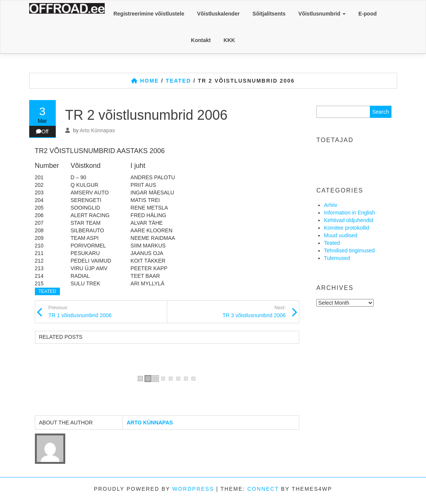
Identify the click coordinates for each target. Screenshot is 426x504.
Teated (47, 291)
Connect (263, 489)
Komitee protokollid (347, 228)
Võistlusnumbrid (322, 14)
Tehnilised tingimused (349, 250)
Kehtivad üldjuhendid (349, 220)
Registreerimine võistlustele (149, 14)
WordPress (193, 489)
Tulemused (337, 258)
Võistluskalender (219, 14)
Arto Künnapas (97, 130)
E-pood (368, 14)
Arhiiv (331, 205)
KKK (229, 40)
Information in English (350, 213)
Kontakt (201, 40)
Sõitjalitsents (269, 14)
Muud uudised (341, 235)
